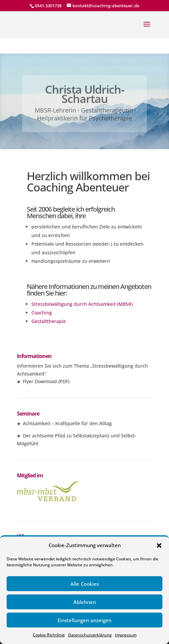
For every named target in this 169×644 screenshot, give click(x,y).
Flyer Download (40, 381)
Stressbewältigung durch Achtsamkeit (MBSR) (82, 304)
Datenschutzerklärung (90, 635)
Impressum (126, 635)
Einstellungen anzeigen (84, 620)
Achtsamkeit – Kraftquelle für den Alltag (67, 423)
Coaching (42, 313)
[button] (159, 545)
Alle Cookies (85, 584)
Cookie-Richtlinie (49, 635)
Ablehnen (85, 602)
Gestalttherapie (49, 321)
